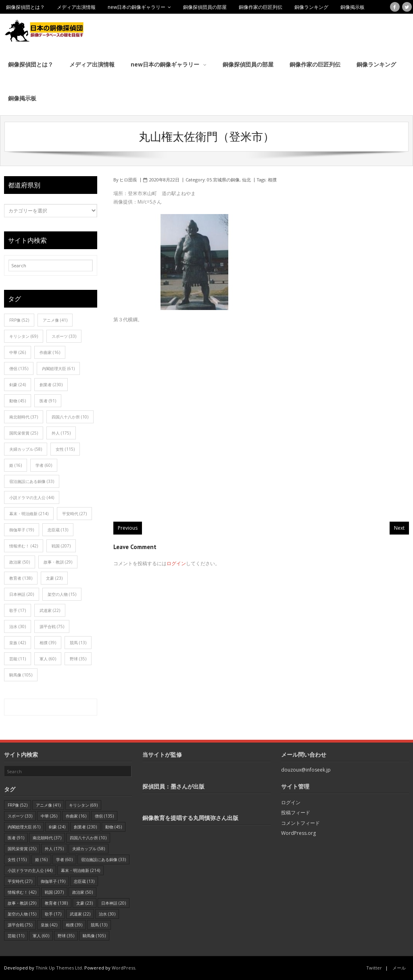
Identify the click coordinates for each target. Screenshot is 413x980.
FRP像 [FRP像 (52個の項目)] (19, 320)
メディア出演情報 (76, 7)
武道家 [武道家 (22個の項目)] (50, 610)
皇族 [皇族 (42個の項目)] (18, 643)
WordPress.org (298, 833)
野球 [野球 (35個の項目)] (78, 659)
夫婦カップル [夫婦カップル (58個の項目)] (26, 449)
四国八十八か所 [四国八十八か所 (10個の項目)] (70, 417)
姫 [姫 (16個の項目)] (16, 465)
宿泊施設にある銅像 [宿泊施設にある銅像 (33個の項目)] (32, 481)
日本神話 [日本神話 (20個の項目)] (22, 594)
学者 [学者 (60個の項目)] (44, 465)
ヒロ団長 (128, 180)
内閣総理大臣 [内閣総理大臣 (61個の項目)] (58, 368)
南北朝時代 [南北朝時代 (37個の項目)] (24, 417)
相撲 (272, 180)
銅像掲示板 (353, 7)
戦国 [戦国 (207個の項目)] (61, 546)
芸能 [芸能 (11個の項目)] (18, 659)
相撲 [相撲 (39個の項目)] (48, 643)
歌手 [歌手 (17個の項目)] (18, 610)
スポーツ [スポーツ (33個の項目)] (64, 336)
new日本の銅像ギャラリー (137, 7)
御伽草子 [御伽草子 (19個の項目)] (22, 530)
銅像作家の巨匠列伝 (261, 7)
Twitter (374, 968)
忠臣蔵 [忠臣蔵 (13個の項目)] (58, 530)
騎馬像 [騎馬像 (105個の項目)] (21, 675)
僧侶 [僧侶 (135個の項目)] (19, 368)
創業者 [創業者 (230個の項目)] (51, 385)
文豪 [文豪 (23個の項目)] (54, 578)
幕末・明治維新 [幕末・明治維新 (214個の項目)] (29, 514)
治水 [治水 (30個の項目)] (18, 626)
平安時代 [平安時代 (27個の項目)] (74, 514)
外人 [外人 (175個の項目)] (61, 433)
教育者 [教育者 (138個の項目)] (21, 578)
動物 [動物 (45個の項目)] (18, 401)
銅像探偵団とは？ (25, 7)
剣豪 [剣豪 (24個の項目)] (18, 385)
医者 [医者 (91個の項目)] (48, 401)
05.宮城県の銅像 (223, 180)
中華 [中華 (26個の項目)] (18, 352)
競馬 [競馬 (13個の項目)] (78, 643)
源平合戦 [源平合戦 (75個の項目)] (52, 626)
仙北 (246, 180)
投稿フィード (296, 813)
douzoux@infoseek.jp (306, 770)
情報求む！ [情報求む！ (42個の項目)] (24, 546)
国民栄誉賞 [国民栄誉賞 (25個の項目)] (24, 433)
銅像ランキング (311, 7)
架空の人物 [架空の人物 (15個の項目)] (62, 594)
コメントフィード (300, 823)
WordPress (123, 968)
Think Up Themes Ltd (59, 968)
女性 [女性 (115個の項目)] (65, 449)
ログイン (176, 563)
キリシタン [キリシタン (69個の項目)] (24, 336)
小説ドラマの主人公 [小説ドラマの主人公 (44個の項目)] (32, 497)
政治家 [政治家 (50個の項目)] (20, 562)
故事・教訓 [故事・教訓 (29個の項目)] (58, 562)
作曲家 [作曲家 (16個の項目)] (50, 352)
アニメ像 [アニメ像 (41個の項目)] (55, 320)
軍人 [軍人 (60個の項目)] (48, 659)
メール (399, 968)
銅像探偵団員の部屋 (205, 7)
